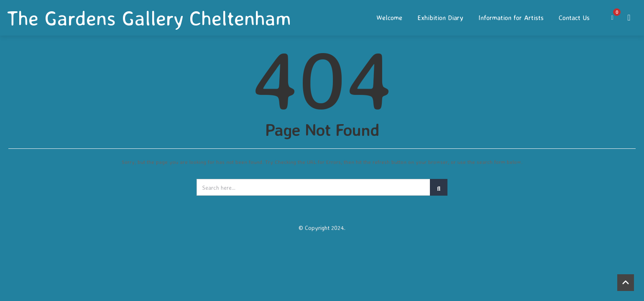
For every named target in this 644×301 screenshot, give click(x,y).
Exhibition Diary (440, 18)
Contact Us (574, 18)
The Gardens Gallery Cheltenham (149, 18)
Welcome (389, 18)
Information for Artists (511, 18)
